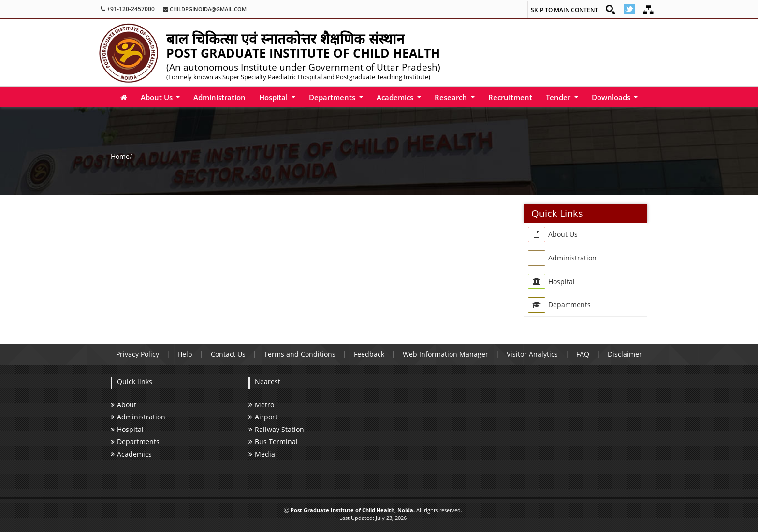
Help (185, 354)
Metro (261, 405)
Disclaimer (625, 354)
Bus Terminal (273, 441)
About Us (158, 97)
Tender (559, 97)
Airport (263, 417)
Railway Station (276, 429)
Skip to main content (564, 10)
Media (262, 454)
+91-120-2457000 (128, 9)
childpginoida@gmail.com (205, 9)
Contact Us (228, 354)
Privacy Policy (138, 354)
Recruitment (510, 97)
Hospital (274, 97)
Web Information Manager (445, 354)
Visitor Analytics (532, 354)
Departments (333, 97)
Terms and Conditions (300, 354)
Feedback (369, 354)
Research (452, 97)
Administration (219, 97)
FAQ (583, 354)
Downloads (612, 97)
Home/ (121, 156)
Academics (396, 97)
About (124, 405)
